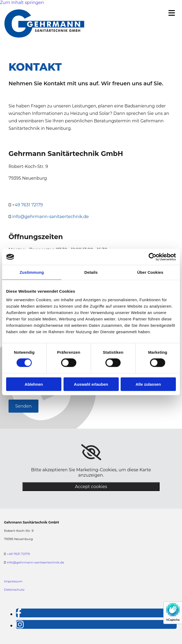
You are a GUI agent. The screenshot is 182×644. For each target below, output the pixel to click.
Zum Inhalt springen (22, 3)
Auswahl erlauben (91, 384)
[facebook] (19, 613)
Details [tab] (91, 272)
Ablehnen (34, 384)
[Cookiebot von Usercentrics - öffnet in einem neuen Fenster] (153, 257)
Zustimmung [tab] (32, 272)
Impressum (13, 581)
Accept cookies (91, 487)
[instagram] (20, 625)
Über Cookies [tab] (150, 272)
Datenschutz (14, 589)
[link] (91, 452)
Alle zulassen (148, 384)
